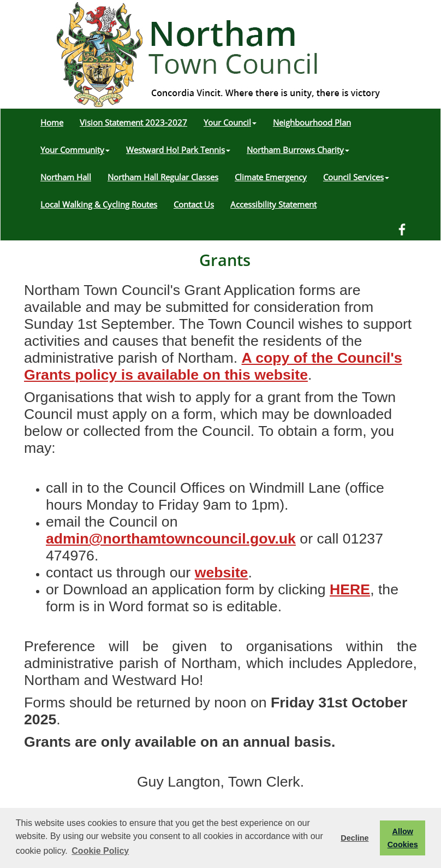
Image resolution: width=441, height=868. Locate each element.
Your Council (230, 122)
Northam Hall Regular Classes (163, 177)
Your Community (75, 150)
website (222, 572)
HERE (350, 589)
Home (52, 122)
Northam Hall (66, 177)
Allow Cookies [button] (403, 838)
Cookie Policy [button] (100, 851)
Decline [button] (354, 838)
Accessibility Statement (273, 204)
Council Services (356, 177)
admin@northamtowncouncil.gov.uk (171, 539)
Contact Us (194, 204)
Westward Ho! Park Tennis (178, 150)
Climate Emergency (271, 177)
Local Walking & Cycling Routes (99, 204)
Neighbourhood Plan (312, 122)
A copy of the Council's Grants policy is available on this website (213, 366)
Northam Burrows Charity (298, 150)
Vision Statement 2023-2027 (133, 122)
